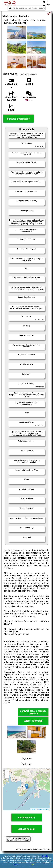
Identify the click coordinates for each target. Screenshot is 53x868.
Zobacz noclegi (27, 829)
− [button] (7, 776)
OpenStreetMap (44, 809)
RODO (16, 865)
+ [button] (7, 772)
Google (45, 856)
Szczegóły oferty (26, 818)
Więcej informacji (33, 721)
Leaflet (33, 809)
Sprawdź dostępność (18, 119)
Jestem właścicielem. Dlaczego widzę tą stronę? (18, 839)
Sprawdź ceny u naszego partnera (33, 712)
